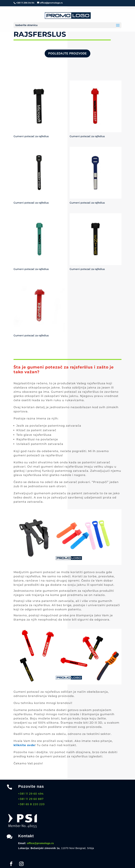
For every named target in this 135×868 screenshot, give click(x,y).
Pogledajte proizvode (67, 53)
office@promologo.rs (41, 843)
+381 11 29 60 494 (31, 794)
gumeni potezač (43, 572)
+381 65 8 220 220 (31, 804)
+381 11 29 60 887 (31, 799)
